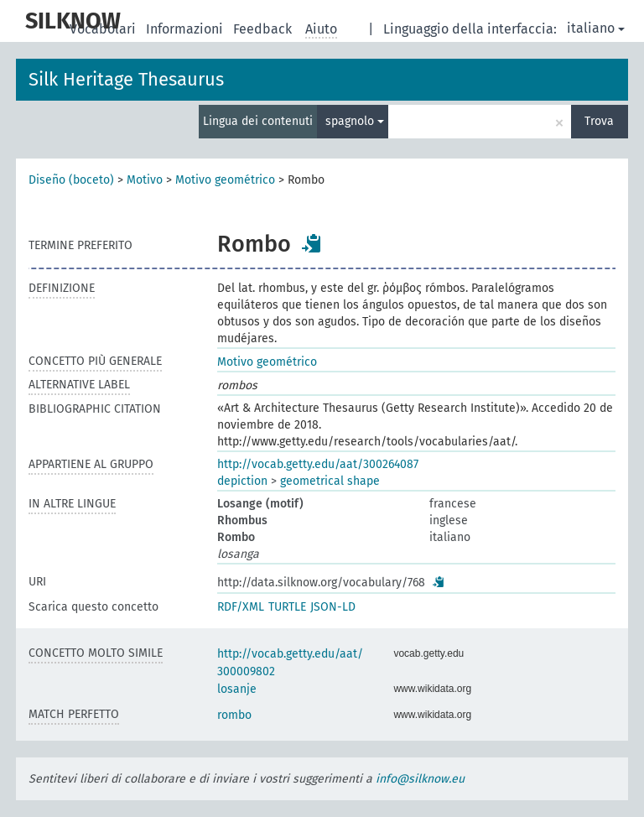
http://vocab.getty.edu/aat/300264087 (318, 464)
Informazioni (186, 29)
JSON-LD (333, 607)
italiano (596, 28)
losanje (237, 689)
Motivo (145, 180)
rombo (234, 715)
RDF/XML (241, 607)
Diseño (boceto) (71, 180)
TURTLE (287, 607)
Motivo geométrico (225, 180)
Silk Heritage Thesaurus (126, 79)
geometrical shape (330, 481)
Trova (599, 121)
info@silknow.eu (420, 779)
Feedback (264, 29)
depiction (242, 481)
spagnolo (355, 121)
